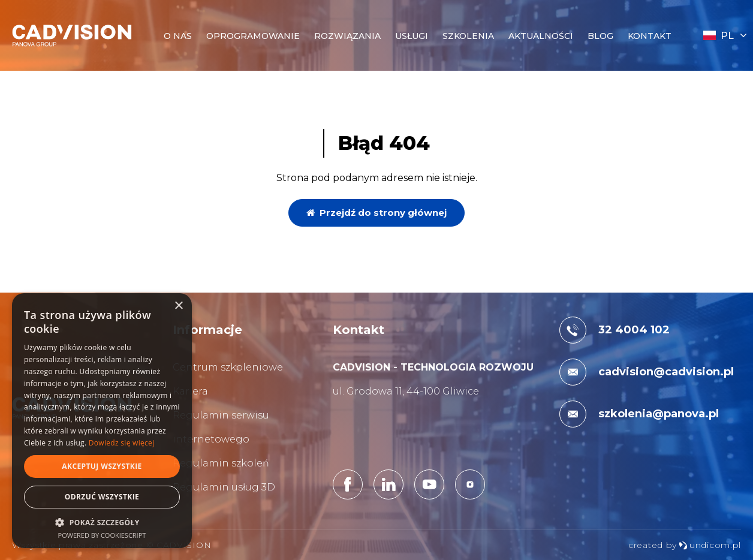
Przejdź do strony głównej (376, 213)
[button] (102, 522)
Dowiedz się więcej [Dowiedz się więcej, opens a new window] (122, 443)
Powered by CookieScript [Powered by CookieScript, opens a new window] (102, 535)
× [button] (178, 306)
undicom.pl (710, 545)
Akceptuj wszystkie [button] (102, 466)
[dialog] (102, 421)
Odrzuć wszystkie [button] (102, 497)
